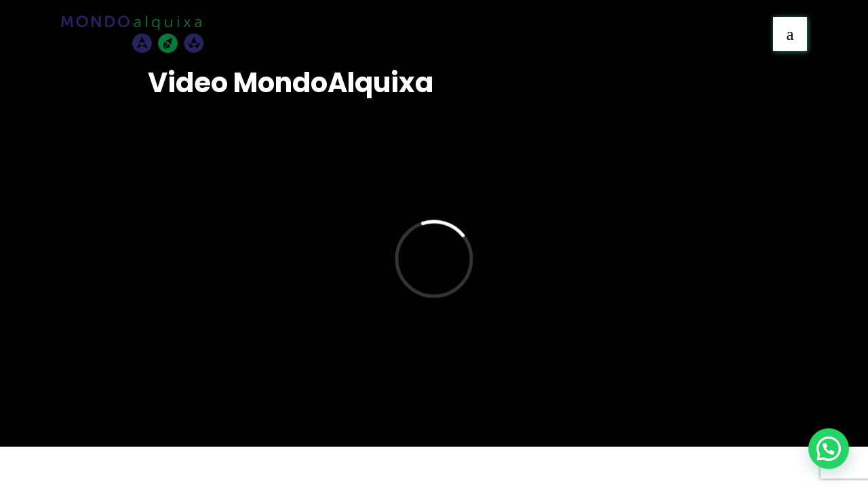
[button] (829, 449)
